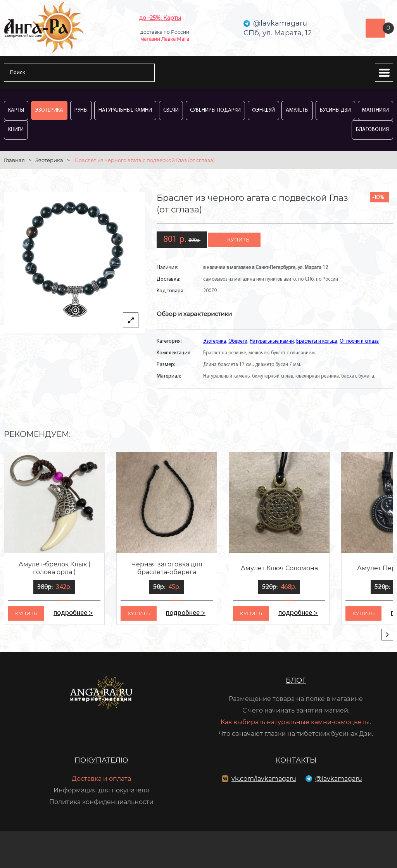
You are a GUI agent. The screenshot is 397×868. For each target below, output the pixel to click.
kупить (26, 613)
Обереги (238, 341)
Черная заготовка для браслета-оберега (167, 568)
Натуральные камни (125, 110)
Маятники (375, 110)
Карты (16, 110)
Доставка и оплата (101, 779)
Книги (16, 130)
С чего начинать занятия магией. (296, 710)
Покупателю (101, 760)
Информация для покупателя (101, 790)
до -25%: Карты (160, 18)
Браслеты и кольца (317, 341)
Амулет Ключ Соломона (279, 568)
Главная (14, 160)
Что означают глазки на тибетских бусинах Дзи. (296, 734)
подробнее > (73, 613)
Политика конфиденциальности (101, 802)
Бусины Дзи (335, 110)
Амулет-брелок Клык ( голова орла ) (54, 568)
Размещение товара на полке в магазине (296, 699)
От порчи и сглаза (359, 341)
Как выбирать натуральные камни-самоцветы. (296, 722)
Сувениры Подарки (215, 110)
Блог (296, 680)
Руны (81, 110)
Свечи (171, 110)
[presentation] (387, 635)
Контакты (296, 760)
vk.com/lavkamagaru (264, 779)
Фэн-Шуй (263, 110)
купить (238, 240)
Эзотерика (49, 110)
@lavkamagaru (339, 779)
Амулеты (297, 110)
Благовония (372, 130)
